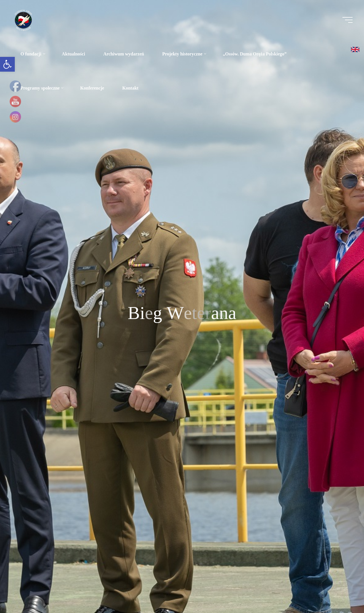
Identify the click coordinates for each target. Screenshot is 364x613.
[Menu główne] (348, 20)
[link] (7, 64)
